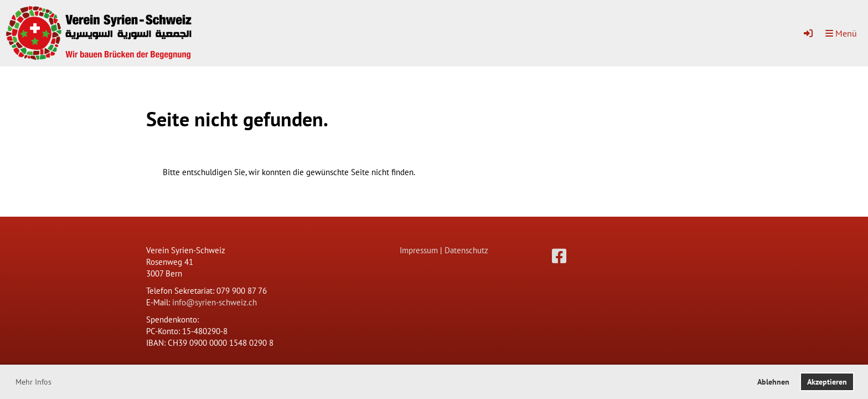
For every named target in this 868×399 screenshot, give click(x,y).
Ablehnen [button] (773, 382)
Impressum (419, 250)
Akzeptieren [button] (827, 382)
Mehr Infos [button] (33, 382)
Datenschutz (466, 250)
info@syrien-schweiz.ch (215, 302)
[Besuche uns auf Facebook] (559, 256)
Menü (841, 33)
